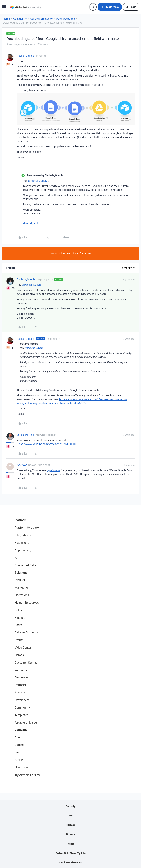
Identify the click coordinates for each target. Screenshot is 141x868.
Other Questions (65, 19)
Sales (18, 610)
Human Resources (27, 603)
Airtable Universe (26, 723)
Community (20, 19)
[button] (4, 8)
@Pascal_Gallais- (38, 181)
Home (6, 19)
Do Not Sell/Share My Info (71, 853)
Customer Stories (26, 663)
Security (70, 806)
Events (19, 640)
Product (20, 580)
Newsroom (22, 767)
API (70, 815)
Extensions (22, 543)
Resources (22, 677)
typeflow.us (54, 470)
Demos (19, 655)
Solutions (21, 572)
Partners (20, 685)
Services (20, 692)
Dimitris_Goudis (26, 279)
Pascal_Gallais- (26, 56)
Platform (21, 520)
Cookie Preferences (71, 862)
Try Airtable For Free (28, 775)
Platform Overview (27, 528)
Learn (18, 625)
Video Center (23, 647)
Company (21, 730)
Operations (22, 595)
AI (16, 558)
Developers (22, 700)
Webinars (21, 670)
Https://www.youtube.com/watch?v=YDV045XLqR (46, 444)
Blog (18, 752)
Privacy (71, 834)
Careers (20, 745)
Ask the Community (41, 19)
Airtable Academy (26, 632)
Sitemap (71, 825)
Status (19, 760)
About (19, 737)
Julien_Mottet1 (25, 435)
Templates (21, 715)
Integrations (23, 535)
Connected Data (25, 565)
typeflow (22, 465)
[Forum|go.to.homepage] (26, 7)
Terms (70, 844)
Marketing (21, 587)
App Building (23, 550)
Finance (20, 618)
